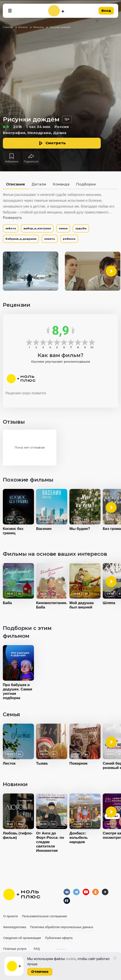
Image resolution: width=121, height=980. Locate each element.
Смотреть (56, 143)
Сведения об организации (22, 938)
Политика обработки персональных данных (62, 927)
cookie (71, 959)
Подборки (86, 184)
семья (63, 228)
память (50, 239)
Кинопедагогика (15, 927)
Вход (106, 11)
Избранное (12, 162)
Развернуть (12, 218)
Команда (61, 184)
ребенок (69, 239)
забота (11, 228)
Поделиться (31, 162)
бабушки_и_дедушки (21, 239)
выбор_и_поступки (37, 228)
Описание (16, 184)
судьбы (81, 228)
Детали (39, 184)
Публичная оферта (59, 938)
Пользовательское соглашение (45, 916)
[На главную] (56, 11)
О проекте (11, 916)
